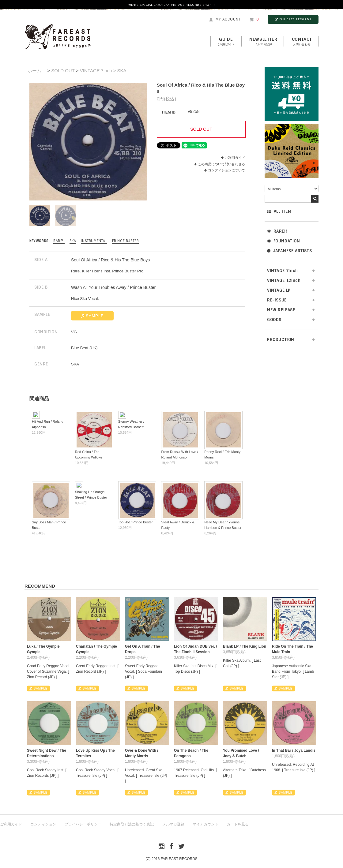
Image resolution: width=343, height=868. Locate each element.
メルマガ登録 (173, 824)
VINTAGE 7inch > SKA (103, 71)
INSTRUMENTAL (94, 241)
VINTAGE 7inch (283, 271)
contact (302, 42)
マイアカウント (205, 824)
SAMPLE (92, 316)
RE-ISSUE (277, 300)
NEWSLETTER (263, 42)
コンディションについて (224, 170)
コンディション (43, 824)
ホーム (34, 71)
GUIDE (226, 42)
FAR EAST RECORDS (293, 19)
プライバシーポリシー (83, 824)
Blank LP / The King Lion (245, 646)
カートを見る (238, 824)
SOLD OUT (63, 71)
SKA (73, 241)
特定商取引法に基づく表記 (132, 824)
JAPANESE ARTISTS (289, 251)
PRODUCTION (281, 340)
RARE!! (277, 231)
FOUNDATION (284, 241)
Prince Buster (126, 241)
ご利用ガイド (235, 158)
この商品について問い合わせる (221, 164)
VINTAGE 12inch (284, 281)
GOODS (274, 320)
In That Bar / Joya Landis (294, 750)
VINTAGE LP (279, 290)
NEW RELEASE (281, 310)
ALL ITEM (279, 211)
